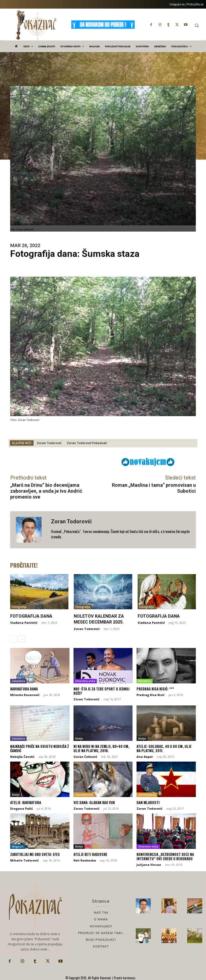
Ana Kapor (145, 756)
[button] (197, 25)
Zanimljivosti (84, 794)
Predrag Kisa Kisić (151, 695)
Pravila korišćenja (124, 978)
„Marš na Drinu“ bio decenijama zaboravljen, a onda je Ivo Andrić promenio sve (46, 491)
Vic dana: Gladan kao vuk (94, 802)
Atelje (79, 738)
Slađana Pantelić (24, 623)
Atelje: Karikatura (26, 802)
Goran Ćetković (85, 756)
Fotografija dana (31, 616)
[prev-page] (14, 639)
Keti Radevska (85, 860)
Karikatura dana (24, 689)
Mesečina (145, 681)
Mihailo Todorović (25, 860)
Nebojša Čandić (22, 756)
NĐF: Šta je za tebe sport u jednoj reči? (102, 691)
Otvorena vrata (85, 681)
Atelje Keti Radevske (90, 854)
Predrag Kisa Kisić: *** (155, 689)
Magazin (18, 846)
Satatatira (18, 681)
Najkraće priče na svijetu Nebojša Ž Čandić (40, 748)
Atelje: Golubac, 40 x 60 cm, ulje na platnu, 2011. (164, 748)
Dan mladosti (148, 802)
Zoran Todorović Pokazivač (87, 443)
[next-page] (22, 639)
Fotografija (19, 607)
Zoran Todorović (49, 443)
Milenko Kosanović (25, 695)
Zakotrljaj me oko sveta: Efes (35, 854)
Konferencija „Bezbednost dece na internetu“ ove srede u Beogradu (165, 856)
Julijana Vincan (149, 864)
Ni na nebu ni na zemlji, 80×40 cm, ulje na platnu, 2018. (101, 748)
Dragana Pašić (22, 808)
